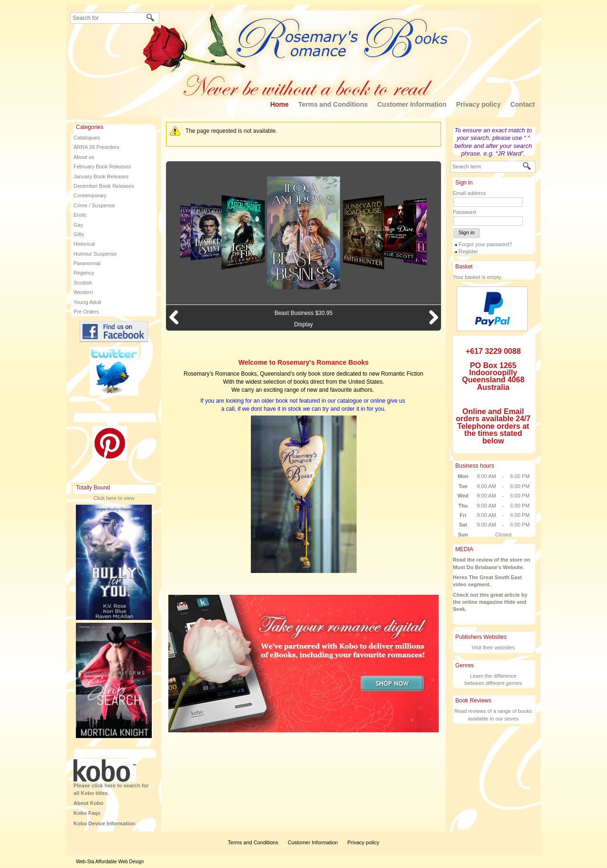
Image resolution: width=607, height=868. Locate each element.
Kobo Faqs (87, 813)
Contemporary (90, 195)
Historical (84, 244)
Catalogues (87, 138)
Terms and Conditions (333, 104)
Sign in (467, 232)
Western (83, 292)
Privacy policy (478, 104)
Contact (523, 104)
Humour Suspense (95, 254)
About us (84, 157)
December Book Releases (104, 186)
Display (303, 324)
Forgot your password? (485, 244)
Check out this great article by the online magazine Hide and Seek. (490, 602)
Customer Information (412, 104)
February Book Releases (102, 166)
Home (280, 104)
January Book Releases (101, 176)
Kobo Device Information (104, 823)
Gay (78, 225)
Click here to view (114, 498)
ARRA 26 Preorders (97, 147)
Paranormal (87, 263)
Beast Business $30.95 (304, 313)
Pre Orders (86, 312)
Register (468, 251)
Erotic (80, 215)
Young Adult (87, 302)
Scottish (83, 283)
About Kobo (88, 803)
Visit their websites (493, 647)
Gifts (79, 234)
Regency (84, 273)
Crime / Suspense (94, 205)
